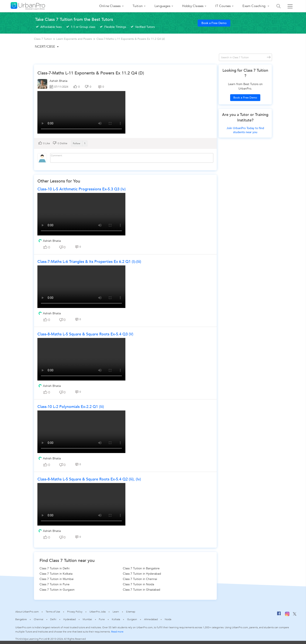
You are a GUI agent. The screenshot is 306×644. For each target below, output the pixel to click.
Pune (102, 619)
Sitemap (131, 612)
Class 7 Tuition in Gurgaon (57, 590)
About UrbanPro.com (27, 612)
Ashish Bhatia (58, 81)
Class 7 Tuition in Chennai (140, 579)
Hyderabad (69, 619)
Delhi (53, 619)
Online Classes (110, 6)
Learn (116, 612)
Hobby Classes (193, 6)
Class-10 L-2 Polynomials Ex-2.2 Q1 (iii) (71, 407)
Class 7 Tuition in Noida (138, 584)
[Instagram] (287, 615)
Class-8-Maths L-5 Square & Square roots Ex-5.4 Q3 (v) (85, 334)
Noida (168, 619)
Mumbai (87, 619)
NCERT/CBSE (45, 47)
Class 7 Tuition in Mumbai (57, 579)
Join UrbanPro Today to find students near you (245, 130)
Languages (162, 6)
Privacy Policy (75, 612)
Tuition (138, 6)
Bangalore (21, 619)
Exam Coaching (254, 6)
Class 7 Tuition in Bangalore (141, 568)
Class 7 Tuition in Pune (55, 584)
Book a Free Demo (214, 23)
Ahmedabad (151, 619)
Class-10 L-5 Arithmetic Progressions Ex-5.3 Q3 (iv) (81, 189)
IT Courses (223, 6)
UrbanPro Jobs (98, 612)
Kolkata (116, 619)
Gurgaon (132, 619)
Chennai (38, 619)
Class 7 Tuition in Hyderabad (142, 574)
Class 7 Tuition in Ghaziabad (142, 590)
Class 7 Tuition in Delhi (55, 568)
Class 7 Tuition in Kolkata (56, 574)
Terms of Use (53, 612)
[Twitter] (295, 615)
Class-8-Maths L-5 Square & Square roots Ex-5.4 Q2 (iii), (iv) (89, 479)
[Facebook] (279, 615)
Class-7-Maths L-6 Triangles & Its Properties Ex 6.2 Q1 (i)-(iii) (89, 262)
